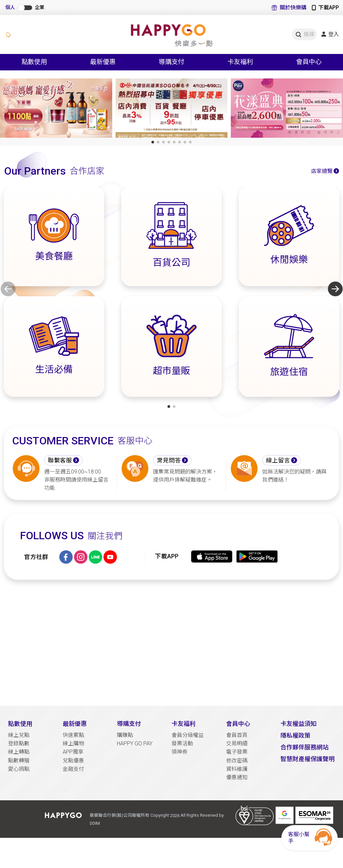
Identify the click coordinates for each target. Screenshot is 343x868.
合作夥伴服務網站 (304, 747)
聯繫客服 (60, 460)
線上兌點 (19, 735)
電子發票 (237, 752)
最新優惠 (75, 724)
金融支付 (73, 769)
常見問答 (169, 460)
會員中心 (238, 724)
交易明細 (237, 743)
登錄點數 (19, 743)
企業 (40, 8)
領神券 (180, 752)
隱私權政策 (295, 735)
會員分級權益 (188, 735)
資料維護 (237, 769)
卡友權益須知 (298, 724)
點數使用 (20, 724)
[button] (153, 142)
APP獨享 (73, 752)
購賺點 (125, 735)
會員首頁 (237, 735)
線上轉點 (19, 752)
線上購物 (73, 743)
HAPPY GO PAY (135, 743)
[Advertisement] (171, 643)
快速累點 (73, 735)
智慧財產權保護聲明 (307, 759)
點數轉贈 (19, 761)
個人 (10, 8)
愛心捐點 (19, 769)
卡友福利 (184, 724)
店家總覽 (322, 171)
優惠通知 (237, 777)
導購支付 (129, 724)
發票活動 (182, 743)
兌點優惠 (73, 761)
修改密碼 (237, 761)
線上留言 (278, 460)
